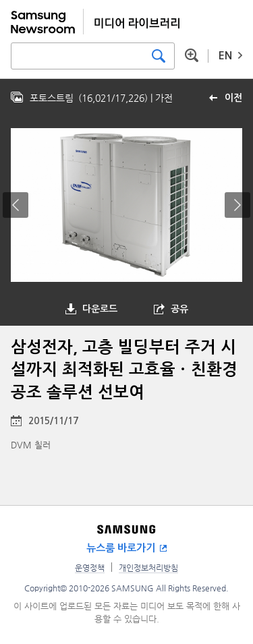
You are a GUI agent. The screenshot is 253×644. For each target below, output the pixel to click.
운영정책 (90, 568)
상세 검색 (192, 55)
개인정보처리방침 (148, 568)
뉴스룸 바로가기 (121, 548)
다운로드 (100, 309)
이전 (233, 98)
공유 (179, 309)
